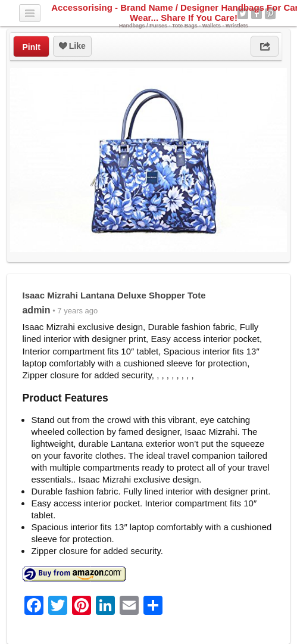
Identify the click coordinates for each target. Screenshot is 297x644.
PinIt (31, 47)
